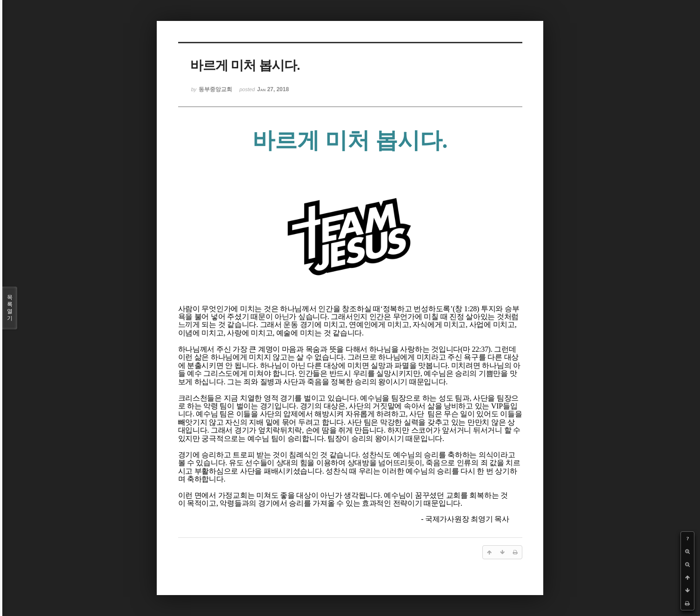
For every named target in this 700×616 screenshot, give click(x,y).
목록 (10, 308)
